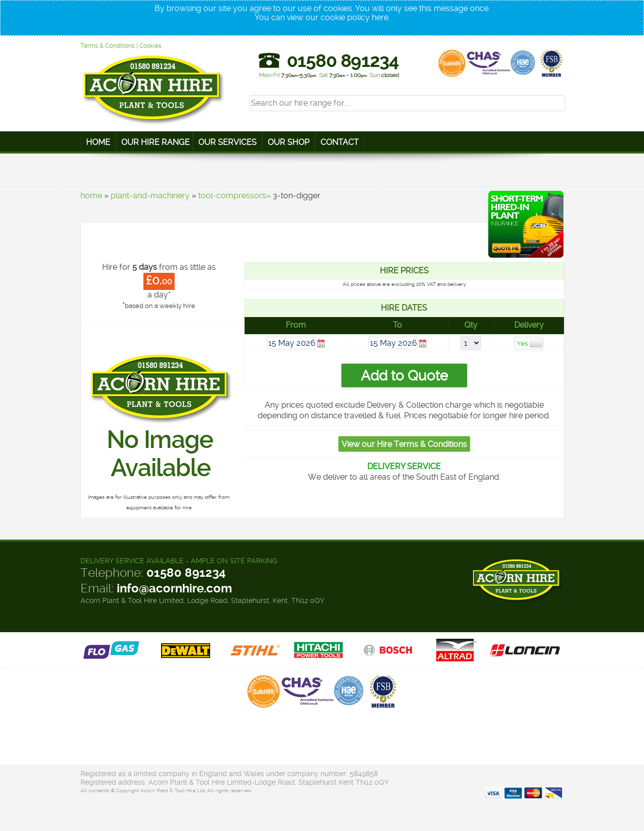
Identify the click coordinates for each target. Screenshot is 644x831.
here (380, 17)
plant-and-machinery (150, 196)
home (91, 196)
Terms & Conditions (108, 46)
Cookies (150, 46)
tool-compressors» (234, 196)
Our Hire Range (155, 142)
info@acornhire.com (174, 588)
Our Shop (289, 142)
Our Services (227, 142)
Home (98, 142)
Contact (340, 142)
